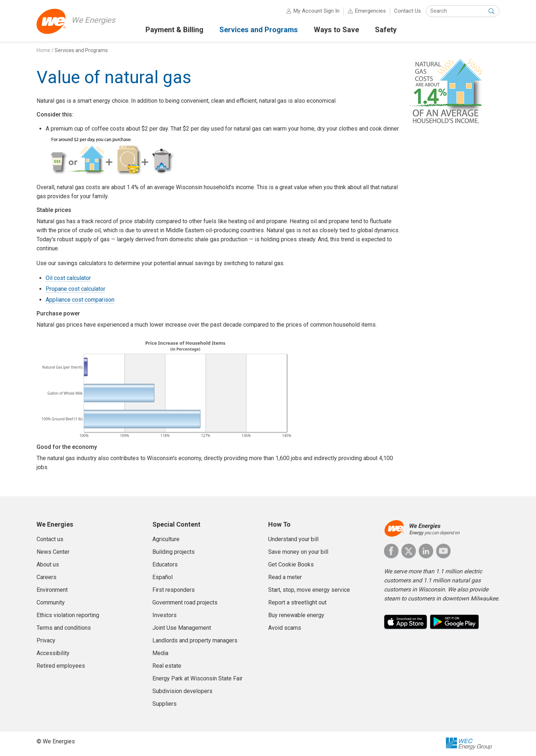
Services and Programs (81, 50)
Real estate (167, 666)
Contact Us (408, 11)
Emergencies (370, 11)
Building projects (174, 552)
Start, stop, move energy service (309, 590)
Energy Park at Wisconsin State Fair (197, 678)
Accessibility (53, 653)
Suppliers (164, 704)
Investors (164, 615)
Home (43, 50)
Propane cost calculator (75, 289)
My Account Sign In (316, 11)
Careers (47, 577)
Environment (52, 590)
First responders (174, 590)
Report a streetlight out (297, 602)
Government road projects (185, 602)
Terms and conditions (64, 628)
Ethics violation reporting (68, 615)
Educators (165, 564)
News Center (53, 552)
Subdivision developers (182, 691)
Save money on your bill (298, 552)
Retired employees (61, 666)
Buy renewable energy (296, 615)
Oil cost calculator (68, 278)
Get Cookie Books (291, 564)
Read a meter (285, 577)
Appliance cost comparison (80, 300)
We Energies (93, 20)
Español (163, 577)
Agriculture (166, 539)
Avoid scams (285, 628)
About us (48, 564)
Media (160, 653)
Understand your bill (293, 539)
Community (51, 602)
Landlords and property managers (195, 640)
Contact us (50, 539)
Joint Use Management (182, 628)
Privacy (46, 640)
